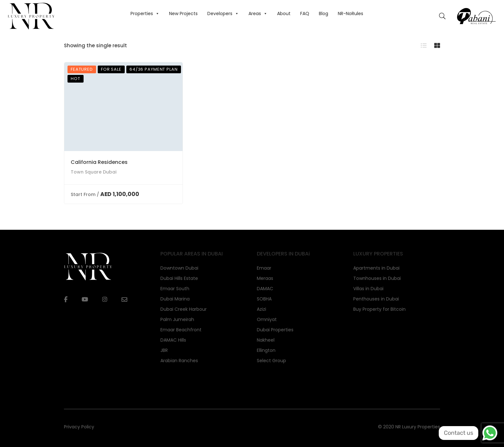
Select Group (271, 361)
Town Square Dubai (94, 172)
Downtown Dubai (179, 268)
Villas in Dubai (368, 289)
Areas (258, 13)
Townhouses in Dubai (377, 278)
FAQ (305, 13)
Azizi (261, 309)
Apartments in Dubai (376, 268)
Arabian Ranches (179, 361)
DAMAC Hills (173, 340)
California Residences (99, 162)
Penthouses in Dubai (376, 299)
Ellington (266, 350)
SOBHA (264, 299)
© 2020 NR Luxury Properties (409, 427)
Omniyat (267, 319)
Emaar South (175, 289)
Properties (145, 13)
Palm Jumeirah (177, 319)
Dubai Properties (275, 330)
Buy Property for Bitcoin (379, 309)
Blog (324, 13)
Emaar (264, 268)
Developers (223, 13)
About (284, 13)
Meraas (265, 278)
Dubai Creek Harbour (184, 309)
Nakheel (266, 340)
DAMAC (265, 289)
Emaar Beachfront (181, 330)
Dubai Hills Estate (179, 278)
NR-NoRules (351, 13)
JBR (164, 350)
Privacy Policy (79, 427)
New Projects (183, 13)
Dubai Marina (175, 299)
